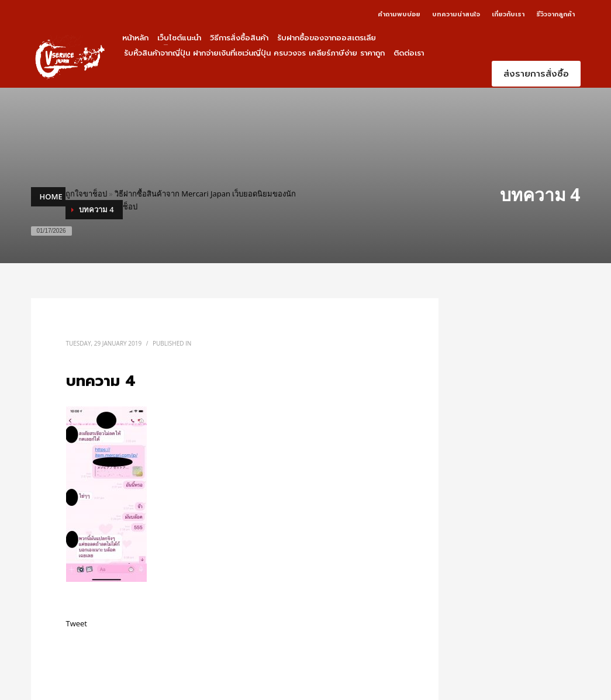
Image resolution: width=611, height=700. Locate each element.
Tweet (77, 623)
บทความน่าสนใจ (456, 14)
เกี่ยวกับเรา (508, 14)
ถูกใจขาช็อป (86, 194)
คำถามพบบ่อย (399, 14)
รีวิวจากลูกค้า (555, 14)
